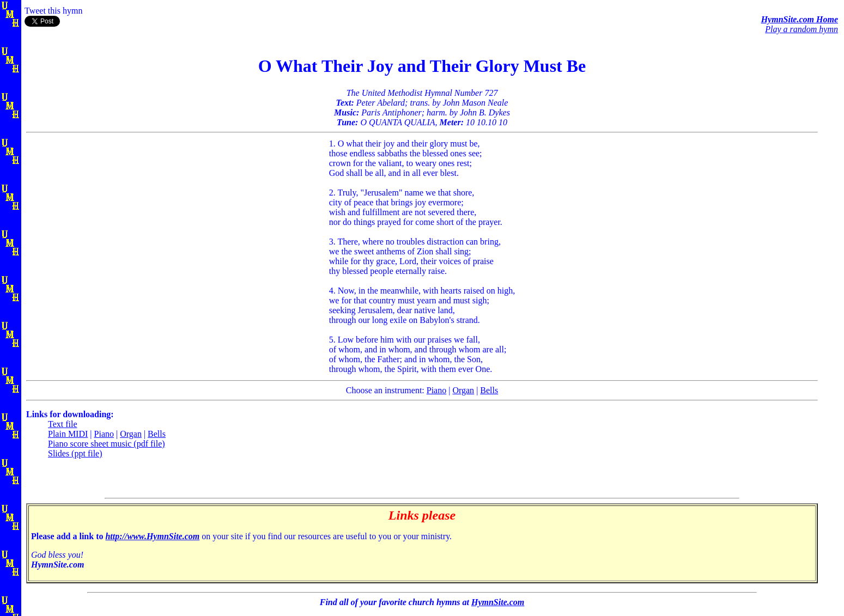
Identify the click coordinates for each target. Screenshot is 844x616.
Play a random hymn (802, 29)
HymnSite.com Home (800, 19)
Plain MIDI (68, 434)
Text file (63, 424)
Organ (463, 390)
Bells (489, 390)
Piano (436, 390)
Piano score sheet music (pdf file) (107, 444)
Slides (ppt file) (75, 453)
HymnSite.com (498, 602)
